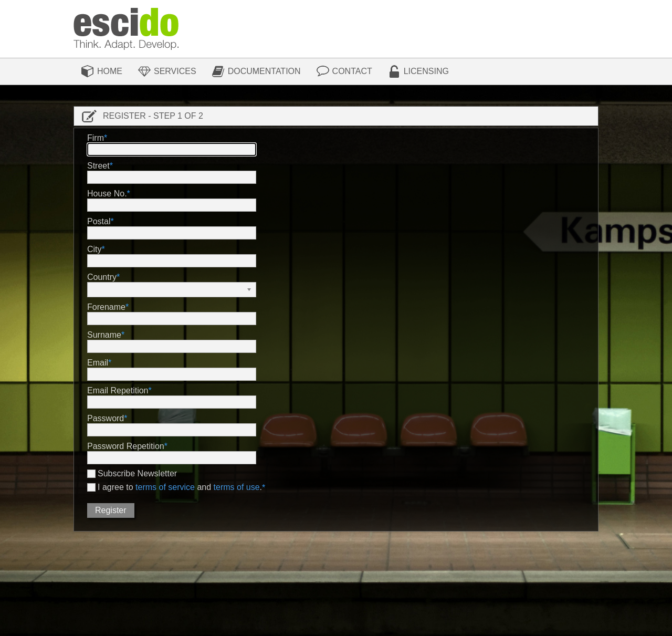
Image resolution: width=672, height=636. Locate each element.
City (94, 249)
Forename (106, 307)
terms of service (165, 487)
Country (102, 277)
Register (111, 510)
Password (106, 418)
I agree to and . (180, 487)
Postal (99, 221)
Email (98, 363)
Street (98, 166)
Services (175, 71)
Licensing (426, 71)
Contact (352, 71)
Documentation (264, 71)
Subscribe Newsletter (137, 474)
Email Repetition (118, 390)
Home (110, 71)
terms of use (237, 487)
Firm (96, 138)
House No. (107, 194)
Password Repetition (126, 446)
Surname (104, 335)
